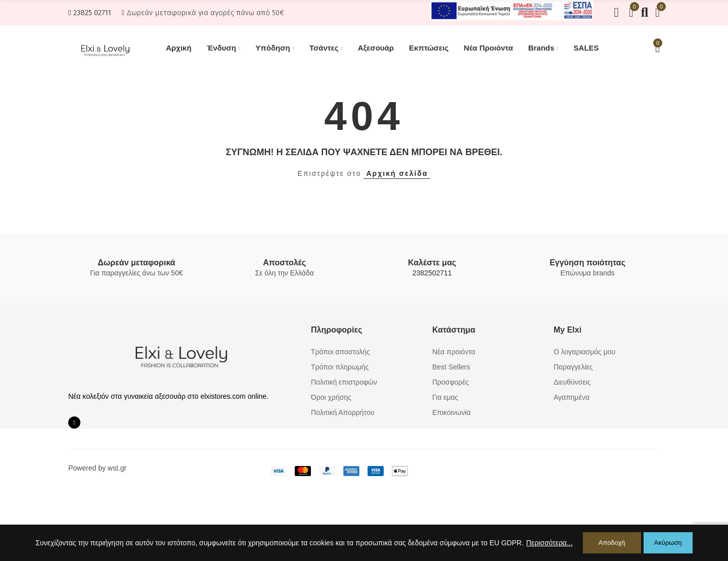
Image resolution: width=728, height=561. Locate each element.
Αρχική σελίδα (397, 173)
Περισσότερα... (550, 543)
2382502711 (432, 273)
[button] (90, 13)
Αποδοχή (612, 543)
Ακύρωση (668, 543)
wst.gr (117, 468)
